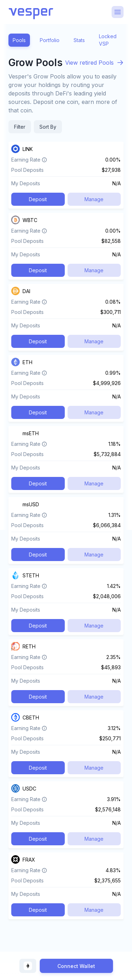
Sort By (48, 127)
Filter (20, 127)
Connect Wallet (76, 966)
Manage (94, 199)
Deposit (38, 199)
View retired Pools (89, 63)
